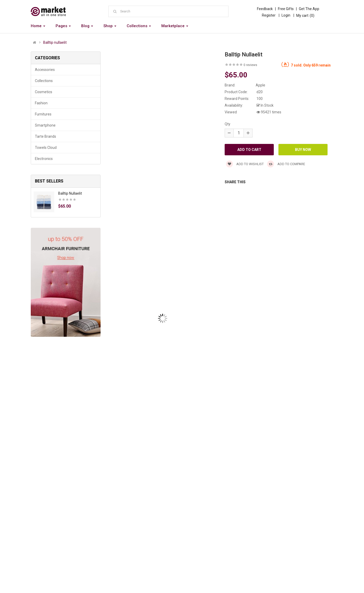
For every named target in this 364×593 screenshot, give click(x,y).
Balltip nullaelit (55, 42)
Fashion (41, 103)
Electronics (44, 159)
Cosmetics (44, 92)
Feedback (265, 9)
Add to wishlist (245, 164)
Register (269, 15)
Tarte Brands (45, 136)
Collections (44, 81)
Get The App (309, 9)
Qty (228, 124)
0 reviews (250, 65)
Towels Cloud (46, 148)
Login (286, 15)
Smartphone (45, 125)
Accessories (45, 70)
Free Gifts (286, 9)
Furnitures (43, 114)
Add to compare (286, 164)
